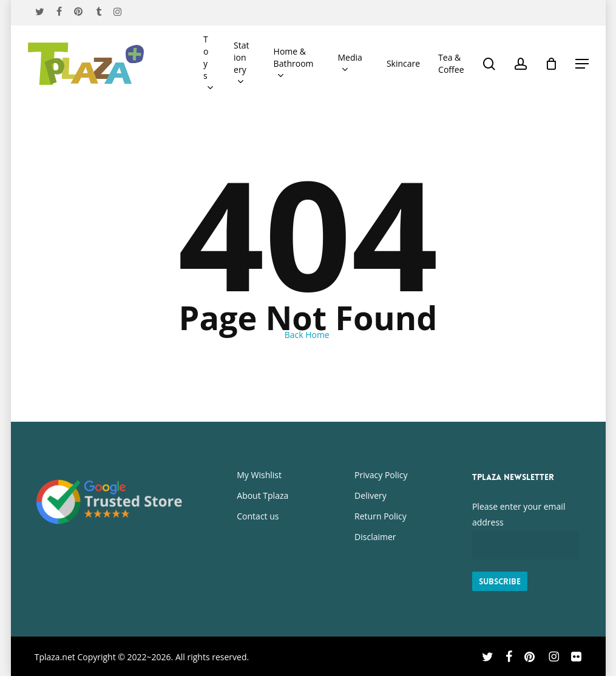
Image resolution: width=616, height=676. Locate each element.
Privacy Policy (381, 475)
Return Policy (381, 516)
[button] (582, 64)
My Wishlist (259, 475)
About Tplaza (262, 495)
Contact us (258, 516)
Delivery (371, 495)
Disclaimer (375, 537)
